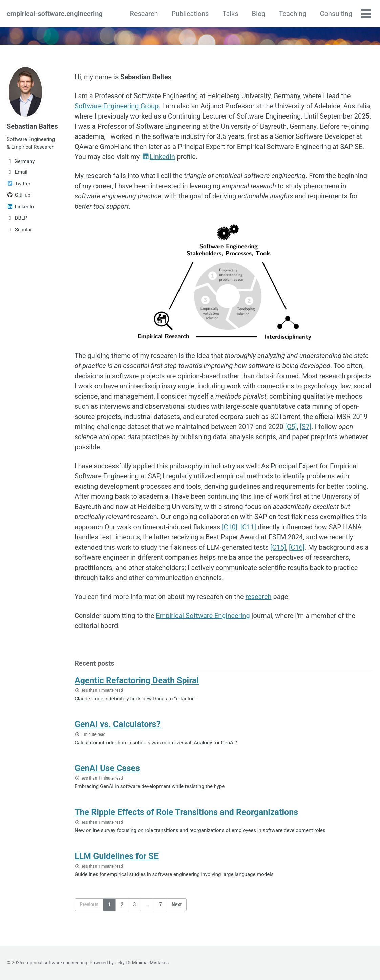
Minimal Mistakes (150, 963)
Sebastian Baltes (32, 126)
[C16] (297, 547)
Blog (259, 14)
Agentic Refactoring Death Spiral (137, 680)
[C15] (278, 547)
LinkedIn (158, 157)
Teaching (293, 14)
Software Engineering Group (117, 106)
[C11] (248, 527)
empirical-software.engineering (55, 14)
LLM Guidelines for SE (117, 856)
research (258, 597)
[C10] (230, 527)
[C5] (291, 427)
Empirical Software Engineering (203, 616)
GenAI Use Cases (107, 768)
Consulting (336, 14)
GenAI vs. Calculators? (118, 724)
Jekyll (121, 963)
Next (177, 904)
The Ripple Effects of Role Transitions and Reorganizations (186, 812)
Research (144, 14)
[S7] (306, 427)
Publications (190, 14)
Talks (230, 14)
